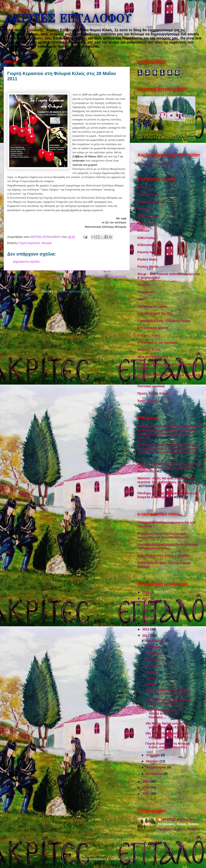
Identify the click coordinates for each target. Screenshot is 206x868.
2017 (146, 598)
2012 (146, 629)
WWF (141, 299)
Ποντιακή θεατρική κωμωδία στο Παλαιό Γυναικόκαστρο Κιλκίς (168, 547)
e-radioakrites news (152, 307)
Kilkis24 (143, 231)
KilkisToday (146, 238)
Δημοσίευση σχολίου (26, 262)
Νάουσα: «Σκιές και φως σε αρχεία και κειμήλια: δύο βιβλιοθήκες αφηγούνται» (167, 480)
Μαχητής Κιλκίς (149, 350)
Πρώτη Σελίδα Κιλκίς (153, 393)
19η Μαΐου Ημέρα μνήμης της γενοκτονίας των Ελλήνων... (168, 725)
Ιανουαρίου (155, 774)
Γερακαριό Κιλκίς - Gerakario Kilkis (164, 321)
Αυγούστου (155, 666)
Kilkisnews (146, 245)
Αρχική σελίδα (64, 277)
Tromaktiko (146, 292)
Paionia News (148, 252)
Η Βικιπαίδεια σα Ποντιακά (157, 343)
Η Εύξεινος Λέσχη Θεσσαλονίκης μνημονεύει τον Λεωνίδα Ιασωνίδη (163, 535)
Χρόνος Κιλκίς (148, 401)
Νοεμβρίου (155, 647)
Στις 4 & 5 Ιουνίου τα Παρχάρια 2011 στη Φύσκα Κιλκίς (168, 701)
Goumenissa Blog (151, 202)
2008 (146, 794)
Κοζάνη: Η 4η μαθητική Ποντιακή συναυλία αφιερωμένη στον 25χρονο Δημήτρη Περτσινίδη (169, 467)
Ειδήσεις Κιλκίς (149, 335)
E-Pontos (144, 187)
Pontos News (147, 259)
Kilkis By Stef (147, 216)
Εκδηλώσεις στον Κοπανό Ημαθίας (164, 556)
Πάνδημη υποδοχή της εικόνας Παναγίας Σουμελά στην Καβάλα (168, 495)
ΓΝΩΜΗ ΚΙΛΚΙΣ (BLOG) (155, 314)
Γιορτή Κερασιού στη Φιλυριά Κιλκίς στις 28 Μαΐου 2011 (168, 745)
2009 (146, 788)
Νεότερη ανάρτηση (22, 277)
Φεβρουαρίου (157, 767)
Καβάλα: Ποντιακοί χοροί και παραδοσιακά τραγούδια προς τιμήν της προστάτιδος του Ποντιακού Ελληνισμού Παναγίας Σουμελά (170, 432)
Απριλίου (153, 755)
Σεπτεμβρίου (156, 659)
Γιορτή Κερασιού (29, 243)
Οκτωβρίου (155, 653)
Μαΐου (151, 684)
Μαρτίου (153, 761)
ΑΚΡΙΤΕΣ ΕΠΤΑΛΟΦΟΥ (67, 19)
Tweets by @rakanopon (155, 163)
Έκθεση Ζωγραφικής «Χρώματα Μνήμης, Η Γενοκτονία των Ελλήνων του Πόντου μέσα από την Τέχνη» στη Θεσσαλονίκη (168, 449)
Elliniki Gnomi (148, 195)
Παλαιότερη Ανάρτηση (109, 277)
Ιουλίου (152, 672)
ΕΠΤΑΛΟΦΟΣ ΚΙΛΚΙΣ (153, 328)
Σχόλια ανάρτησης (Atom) (75, 291)
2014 (146, 617)
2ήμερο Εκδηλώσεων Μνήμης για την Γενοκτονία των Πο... (168, 691)
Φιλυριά (47, 243)
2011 (146, 636)
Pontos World (148, 267)
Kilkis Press (146, 223)
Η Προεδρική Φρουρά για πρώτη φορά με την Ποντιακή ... (164, 713)
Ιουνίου (152, 678)
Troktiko (144, 285)
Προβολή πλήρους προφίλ (178, 829)
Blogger (126, 859)
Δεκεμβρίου (155, 641)
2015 (146, 611)
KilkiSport (145, 209)
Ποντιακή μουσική (151, 386)
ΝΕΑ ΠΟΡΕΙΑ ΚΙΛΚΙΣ (153, 357)
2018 (146, 592)
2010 (146, 781)
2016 (146, 605)
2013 (146, 623)
